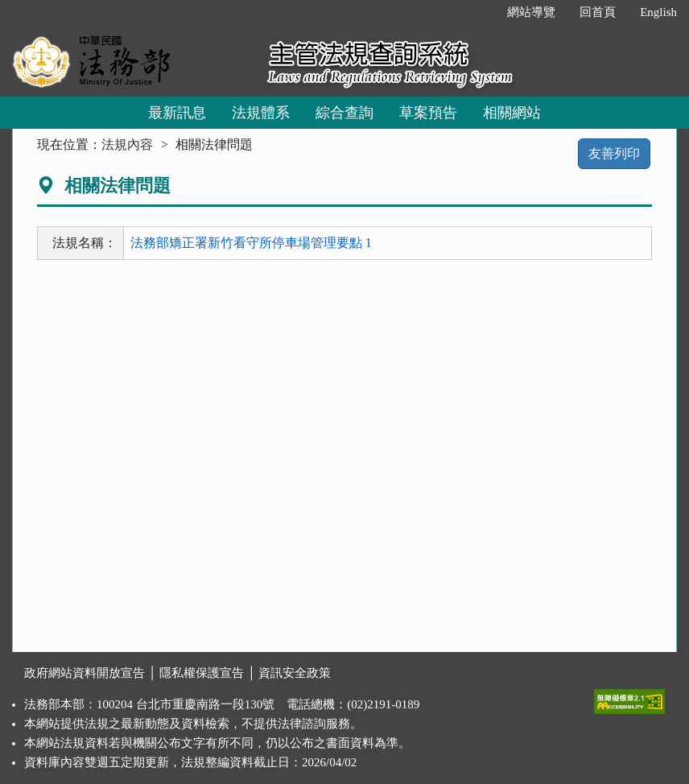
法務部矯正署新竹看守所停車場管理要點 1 (251, 243)
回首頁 (598, 12)
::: (479, 12)
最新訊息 (177, 113)
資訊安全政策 (295, 673)
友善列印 (614, 153)
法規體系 (261, 113)
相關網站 (512, 113)
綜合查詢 (344, 113)
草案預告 (428, 113)
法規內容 (127, 144)
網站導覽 (531, 12)
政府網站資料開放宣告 (85, 673)
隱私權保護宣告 (202, 673)
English (658, 12)
